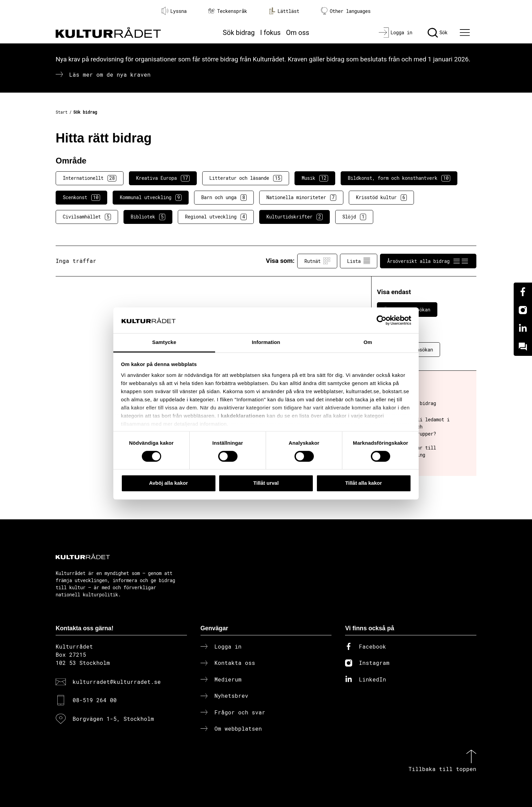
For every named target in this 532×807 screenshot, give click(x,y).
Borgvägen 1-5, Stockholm (113, 719)
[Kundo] (523, 347)
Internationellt (90, 178)
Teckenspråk (228, 11)
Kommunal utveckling (151, 197)
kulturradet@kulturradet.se (117, 682)
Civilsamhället (87, 217)
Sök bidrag (239, 33)
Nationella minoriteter (301, 197)
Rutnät (317, 261)
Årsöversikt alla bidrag (428, 261)
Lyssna (174, 11)
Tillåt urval (266, 483)
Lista (359, 261)
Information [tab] (266, 342)
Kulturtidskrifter (294, 217)
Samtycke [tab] (164, 342)
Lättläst (284, 11)
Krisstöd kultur (381, 197)
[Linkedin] (523, 328)
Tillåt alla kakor (363, 483)
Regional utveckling (216, 217)
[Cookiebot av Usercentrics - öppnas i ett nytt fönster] (382, 320)
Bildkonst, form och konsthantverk (399, 178)
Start (62, 112)
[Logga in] (395, 33)
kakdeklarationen (243, 416)
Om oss (298, 33)
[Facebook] (523, 292)
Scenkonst (81, 197)
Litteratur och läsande (246, 178)
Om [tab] (368, 342)
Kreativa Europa (163, 178)
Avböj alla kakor (168, 483)
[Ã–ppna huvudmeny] (466, 33)
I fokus (270, 33)
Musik (315, 178)
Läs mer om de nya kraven (110, 74)
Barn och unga (224, 197)
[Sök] (438, 33)
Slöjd (354, 217)
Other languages (346, 11)
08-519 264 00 (95, 700)
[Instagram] (523, 310)
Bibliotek (148, 217)
